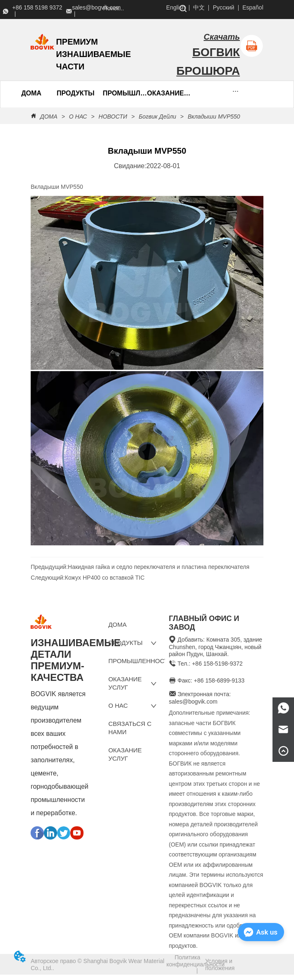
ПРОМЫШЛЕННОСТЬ (125, 93)
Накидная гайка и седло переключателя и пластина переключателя (159, 567)
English (176, 7)
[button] (75, 93)
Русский (224, 7)
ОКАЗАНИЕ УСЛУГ (169, 93)
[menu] (58, 93)
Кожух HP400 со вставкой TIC (105, 578)
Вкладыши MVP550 (213, 117)
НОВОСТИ (113, 117)
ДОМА (49, 117)
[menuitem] (75, 93)
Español (253, 7)
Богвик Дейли (158, 117)
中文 (199, 7)
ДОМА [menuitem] (31, 93)
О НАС (78, 117)
